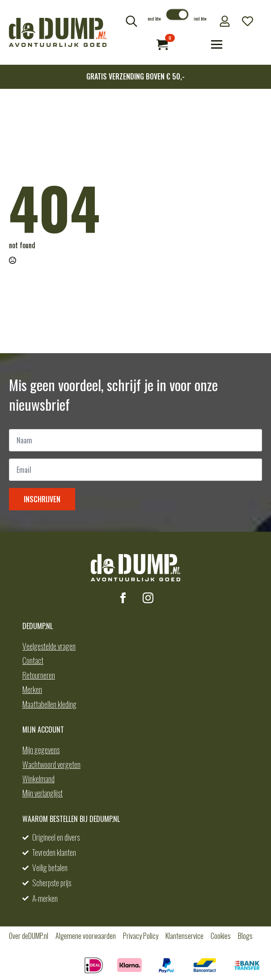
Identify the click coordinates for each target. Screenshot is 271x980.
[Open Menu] (217, 44)
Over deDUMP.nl (29, 936)
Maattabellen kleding (49, 704)
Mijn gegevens (41, 750)
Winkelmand (38, 779)
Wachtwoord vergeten (51, 764)
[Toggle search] (131, 21)
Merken (32, 689)
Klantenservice (184, 936)
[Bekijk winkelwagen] (162, 44)
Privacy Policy (141, 936)
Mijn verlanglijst (42, 793)
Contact (33, 660)
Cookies (221, 936)
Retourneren (39, 675)
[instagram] (148, 598)
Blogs (245, 936)
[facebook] (123, 598)
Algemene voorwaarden (86, 936)
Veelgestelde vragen (49, 646)
